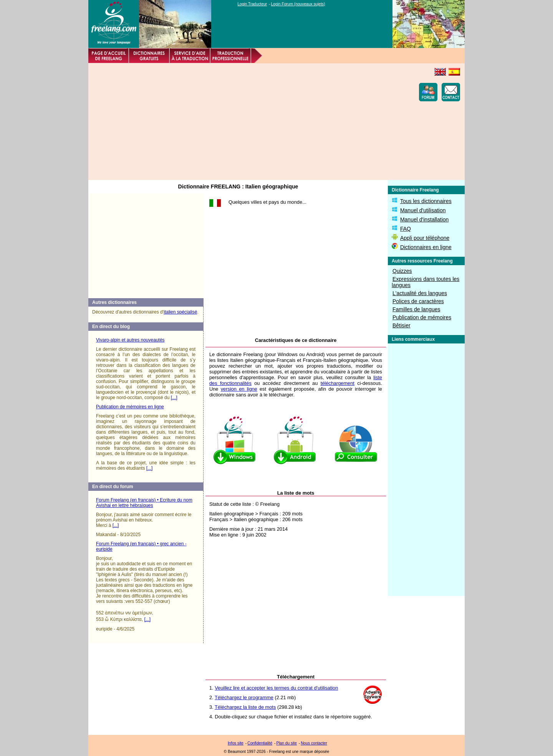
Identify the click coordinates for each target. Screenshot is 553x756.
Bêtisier (402, 325)
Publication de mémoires (422, 317)
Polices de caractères (418, 301)
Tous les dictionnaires (426, 201)
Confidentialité (260, 743)
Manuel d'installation (424, 220)
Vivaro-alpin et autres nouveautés (130, 340)
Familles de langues (416, 309)
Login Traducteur (252, 4)
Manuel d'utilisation (423, 210)
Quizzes (402, 271)
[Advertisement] (233, 122)
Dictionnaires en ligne (426, 247)
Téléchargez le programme (244, 697)
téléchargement (338, 383)
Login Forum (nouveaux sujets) (298, 4)
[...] (174, 398)
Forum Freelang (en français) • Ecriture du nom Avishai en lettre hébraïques (144, 503)
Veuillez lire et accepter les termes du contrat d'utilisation (276, 688)
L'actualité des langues (420, 293)
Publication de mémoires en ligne (130, 407)
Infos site (236, 743)
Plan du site (286, 743)
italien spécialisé (180, 312)
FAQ (406, 229)
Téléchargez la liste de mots (245, 707)
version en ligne (239, 389)
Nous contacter (314, 743)
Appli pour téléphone (425, 238)
